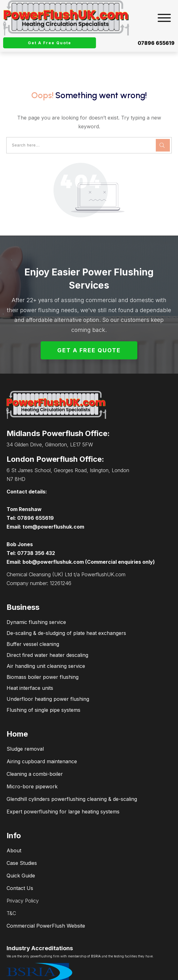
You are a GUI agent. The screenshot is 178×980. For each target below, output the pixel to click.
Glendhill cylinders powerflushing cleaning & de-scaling (72, 778)
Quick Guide (21, 854)
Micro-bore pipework (32, 765)
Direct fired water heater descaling (47, 634)
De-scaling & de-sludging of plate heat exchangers (66, 612)
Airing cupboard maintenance (42, 740)
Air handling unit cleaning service (46, 645)
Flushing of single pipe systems (43, 689)
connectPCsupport (154, 973)
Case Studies (22, 842)
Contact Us (20, 867)
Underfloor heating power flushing (48, 678)
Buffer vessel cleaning (33, 623)
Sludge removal (25, 727)
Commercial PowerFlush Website (46, 904)
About (14, 829)
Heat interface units (30, 667)
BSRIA (96, 935)
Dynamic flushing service (36, 601)
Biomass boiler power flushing (43, 656)
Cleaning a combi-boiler (35, 753)
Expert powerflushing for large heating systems (63, 790)
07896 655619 (156, 43)
